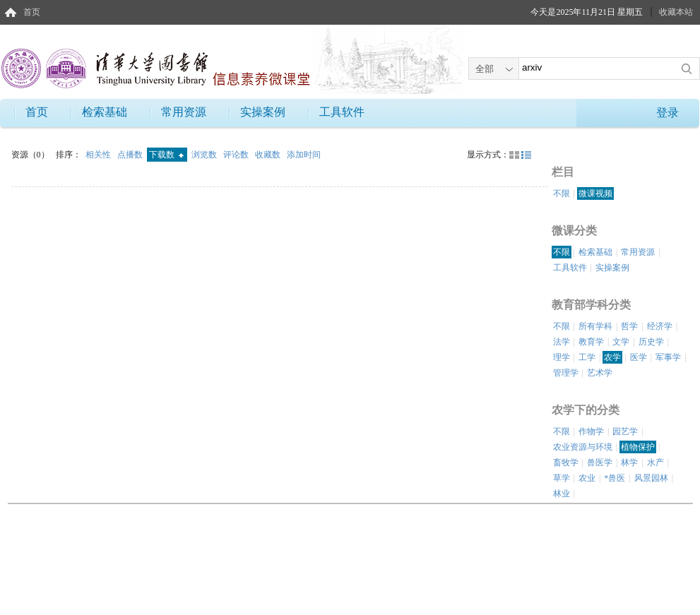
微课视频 (595, 193)
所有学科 (595, 326)
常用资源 (184, 112)
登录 (668, 113)
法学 (562, 342)
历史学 (651, 342)
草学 (562, 478)
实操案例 (263, 112)
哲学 (629, 326)
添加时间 (304, 155)
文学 (621, 342)
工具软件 (342, 112)
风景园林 (651, 478)
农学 (612, 357)
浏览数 (205, 155)
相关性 (99, 155)
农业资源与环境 (583, 447)
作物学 (591, 431)
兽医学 (600, 462)
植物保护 (638, 447)
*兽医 (615, 478)
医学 (639, 357)
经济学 (660, 326)
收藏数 (269, 155)
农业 (587, 478)
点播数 (131, 155)
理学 (562, 357)
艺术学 (600, 373)
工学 (587, 357)
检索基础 (105, 112)
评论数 (237, 155)
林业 (562, 494)
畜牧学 (566, 462)
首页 (32, 12)
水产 (655, 462)
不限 (562, 193)
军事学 (668, 357)
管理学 (566, 373)
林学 (629, 462)
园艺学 (625, 431)
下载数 (166, 155)
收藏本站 (676, 12)
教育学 (591, 342)
